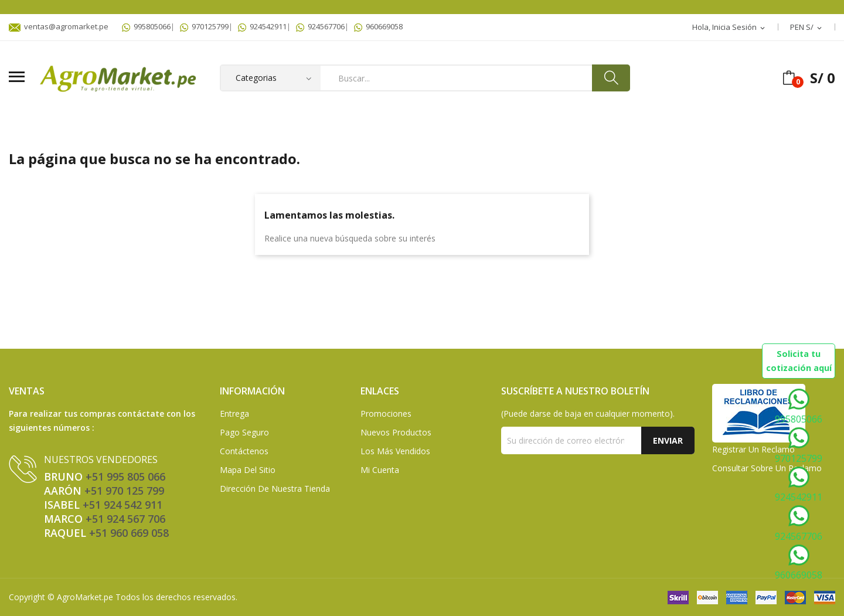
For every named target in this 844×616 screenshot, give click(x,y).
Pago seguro (244, 432)
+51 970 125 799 (124, 491)
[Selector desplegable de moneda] (807, 28)
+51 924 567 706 (125, 519)
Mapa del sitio (248, 470)
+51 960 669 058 (129, 533)
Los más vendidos (395, 451)
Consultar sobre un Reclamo (767, 468)
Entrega (234, 413)
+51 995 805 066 (125, 477)
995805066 (146, 26)
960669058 (378, 26)
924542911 (262, 26)
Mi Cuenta (380, 470)
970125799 (204, 26)
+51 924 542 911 (122, 505)
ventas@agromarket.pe (59, 26)
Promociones (386, 413)
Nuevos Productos (396, 432)
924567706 (320, 26)
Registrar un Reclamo (753, 449)
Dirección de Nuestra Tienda (275, 489)
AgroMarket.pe (85, 597)
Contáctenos (244, 451)
